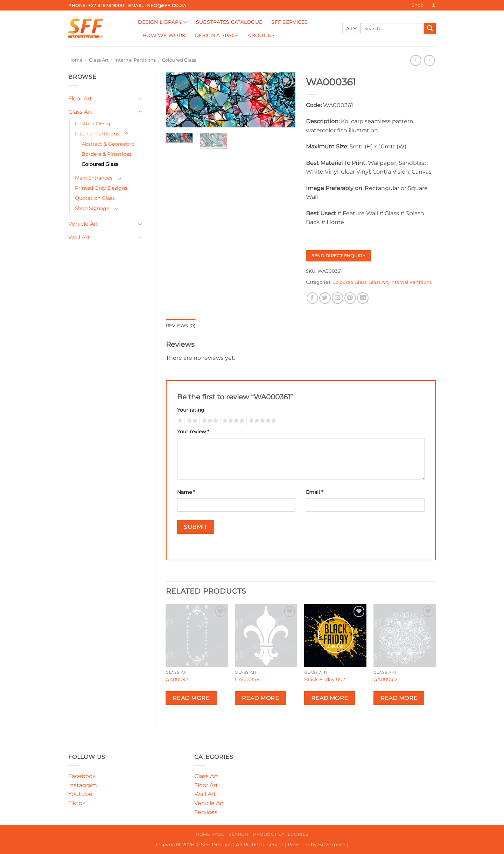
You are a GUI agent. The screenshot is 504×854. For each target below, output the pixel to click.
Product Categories (281, 834)
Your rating (191, 410)
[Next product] (416, 60)
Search (239, 834)
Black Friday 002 (325, 679)
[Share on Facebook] (312, 298)
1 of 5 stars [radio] (179, 421)
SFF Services (289, 22)
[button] (433, 5)
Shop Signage (92, 208)
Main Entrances (94, 178)
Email (314, 492)
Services (206, 812)
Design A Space (216, 35)
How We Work (164, 35)
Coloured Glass (179, 60)
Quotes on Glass (95, 198)
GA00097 (177, 679)
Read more (191, 698)
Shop (418, 5)
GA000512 (386, 679)
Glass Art (99, 60)
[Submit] (430, 29)
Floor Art (80, 99)
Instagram (83, 785)
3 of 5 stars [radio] (209, 421)
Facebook (82, 776)
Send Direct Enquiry (338, 256)
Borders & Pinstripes (107, 154)
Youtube (80, 794)
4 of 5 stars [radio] (232, 421)
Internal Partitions (135, 60)
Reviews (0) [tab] (181, 326)
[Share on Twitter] (325, 298)
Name (186, 492)
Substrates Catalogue (229, 22)
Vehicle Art (83, 224)
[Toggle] (140, 98)
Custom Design (94, 124)
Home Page (210, 834)
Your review (193, 432)
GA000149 (247, 679)
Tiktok (77, 803)
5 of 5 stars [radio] (261, 421)
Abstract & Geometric (108, 144)
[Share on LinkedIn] (363, 298)
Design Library (162, 22)
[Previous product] (429, 60)
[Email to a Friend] (338, 298)
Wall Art (79, 237)
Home (75, 60)
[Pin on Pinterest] (350, 298)
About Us (261, 35)
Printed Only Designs (101, 188)
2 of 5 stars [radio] (191, 421)
